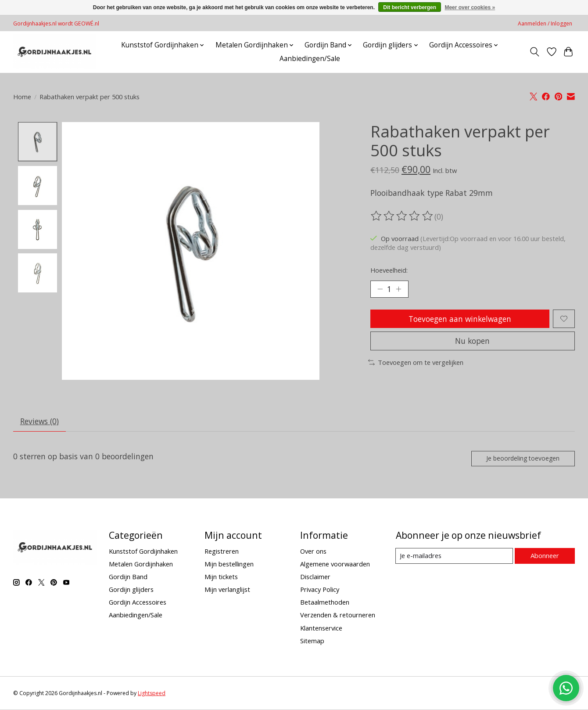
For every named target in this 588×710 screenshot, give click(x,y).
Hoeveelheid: (389, 270)
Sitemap (312, 642)
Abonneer (544, 557)
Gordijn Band (128, 577)
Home (22, 97)
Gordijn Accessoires (138, 603)
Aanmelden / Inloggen (545, 23)
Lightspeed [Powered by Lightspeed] (152, 694)
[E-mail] (454, 557)
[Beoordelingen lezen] (402, 216)
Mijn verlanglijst (227, 591)
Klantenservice (321, 629)
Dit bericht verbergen (410, 7)
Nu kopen (473, 342)
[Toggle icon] (535, 52)
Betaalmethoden (325, 603)
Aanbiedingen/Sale (310, 59)
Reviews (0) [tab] (40, 422)
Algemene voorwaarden (335, 565)
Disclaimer (315, 577)
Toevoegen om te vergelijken (416, 364)
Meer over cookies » (470, 7)
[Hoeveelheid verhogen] (399, 289)
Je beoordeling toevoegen (522, 459)
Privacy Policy (320, 591)
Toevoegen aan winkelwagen (460, 319)
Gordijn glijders (131, 591)
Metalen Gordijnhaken (141, 565)
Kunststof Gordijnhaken (143, 552)
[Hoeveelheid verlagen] (380, 289)
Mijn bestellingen (229, 565)
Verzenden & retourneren (338, 616)
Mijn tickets (221, 577)
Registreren (222, 552)
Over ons (313, 552)
